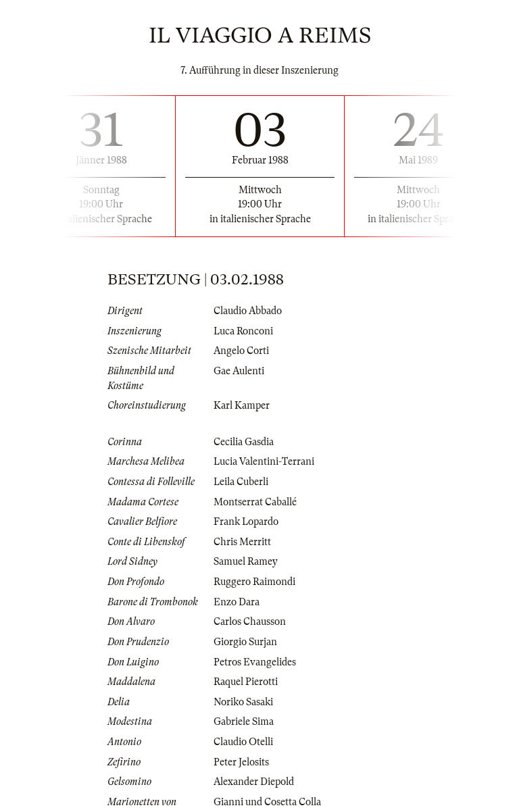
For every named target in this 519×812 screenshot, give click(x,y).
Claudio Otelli (243, 742)
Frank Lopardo (246, 522)
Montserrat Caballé (255, 502)
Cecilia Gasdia (244, 442)
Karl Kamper (242, 405)
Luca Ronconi (243, 331)
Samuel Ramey (246, 561)
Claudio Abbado (248, 311)
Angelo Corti (241, 351)
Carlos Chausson (250, 621)
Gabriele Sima (244, 721)
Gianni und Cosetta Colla (267, 802)
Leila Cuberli (241, 482)
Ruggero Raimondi (254, 582)
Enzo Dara (237, 602)
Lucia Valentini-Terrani (264, 461)
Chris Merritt (242, 542)
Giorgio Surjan (245, 642)
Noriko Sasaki (243, 702)
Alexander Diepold (254, 782)
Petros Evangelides (255, 662)
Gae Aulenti (239, 371)
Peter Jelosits (241, 762)
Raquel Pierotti (246, 682)
